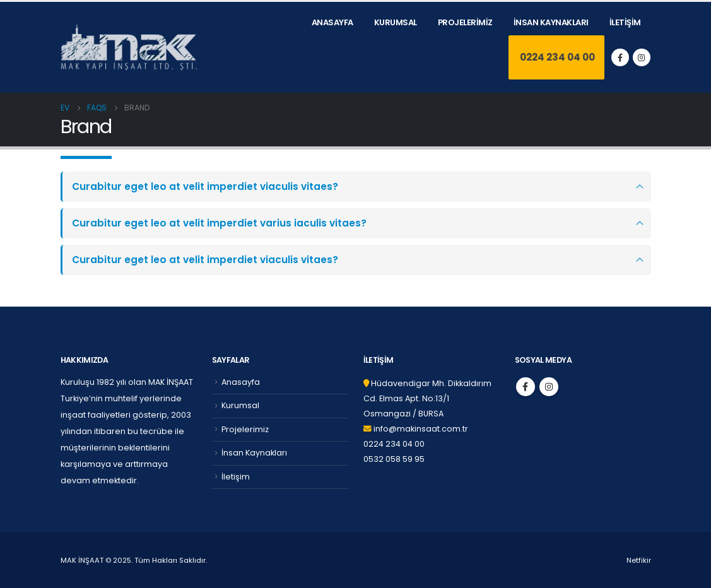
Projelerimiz (465, 22)
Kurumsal (396, 22)
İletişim (625, 22)
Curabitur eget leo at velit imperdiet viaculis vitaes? (205, 186)
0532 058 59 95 (394, 459)
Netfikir (639, 560)
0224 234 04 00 (556, 57)
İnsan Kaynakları (551, 22)
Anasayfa (332, 22)
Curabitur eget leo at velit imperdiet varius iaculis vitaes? (219, 223)
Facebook (526, 387)
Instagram (549, 387)
